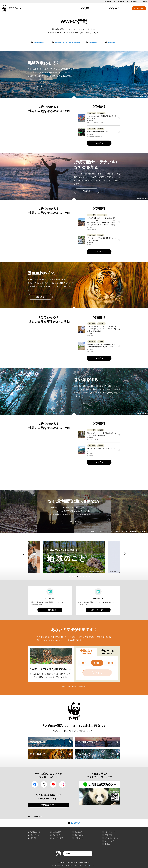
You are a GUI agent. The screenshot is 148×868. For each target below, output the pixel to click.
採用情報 (34, 838)
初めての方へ (79, 832)
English (107, 844)
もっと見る (99, 143)
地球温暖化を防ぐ (40, 42)
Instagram (62, 784)
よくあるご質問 (58, 838)
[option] (74, 557)
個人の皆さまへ (111, 1)
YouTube (53, 784)
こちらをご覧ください (89, 865)
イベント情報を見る (50, 610)
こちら (84, 687)
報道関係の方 (79, 835)
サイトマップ (109, 841)
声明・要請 (108, 835)
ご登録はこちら (49, 805)
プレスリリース (110, 832)
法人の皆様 (56, 835)
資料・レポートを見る (98, 610)
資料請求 (135, 1)
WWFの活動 (85, 8)
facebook (35, 784)
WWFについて (114, 8)
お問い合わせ (79, 838)
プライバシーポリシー (112, 838)
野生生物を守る (94, 42)
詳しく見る (40, 86)
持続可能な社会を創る (99, 744)
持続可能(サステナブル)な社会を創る (67, 42)
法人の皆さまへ (124, 1)
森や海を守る (113, 42)
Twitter (44, 784)
